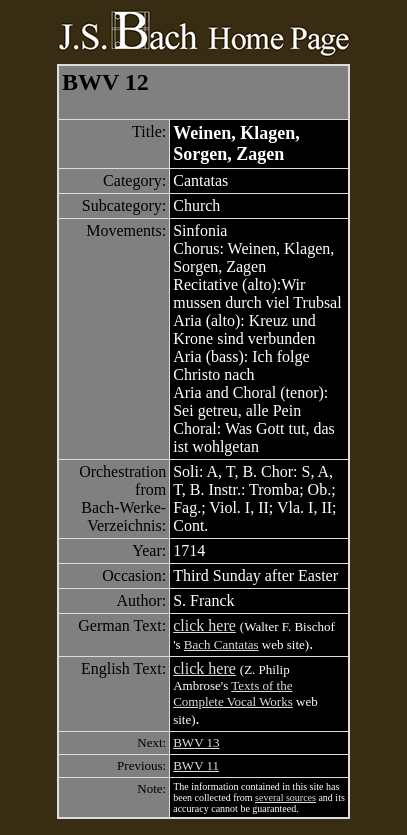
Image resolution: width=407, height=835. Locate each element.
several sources (285, 797)
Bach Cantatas (221, 644)
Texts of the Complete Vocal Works (233, 693)
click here (204, 625)
